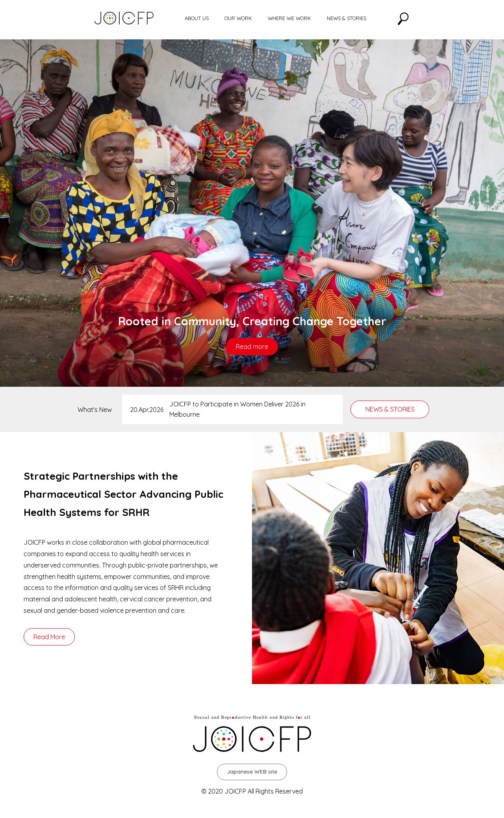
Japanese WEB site (252, 772)
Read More (49, 637)
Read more (252, 347)
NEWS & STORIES (346, 18)
